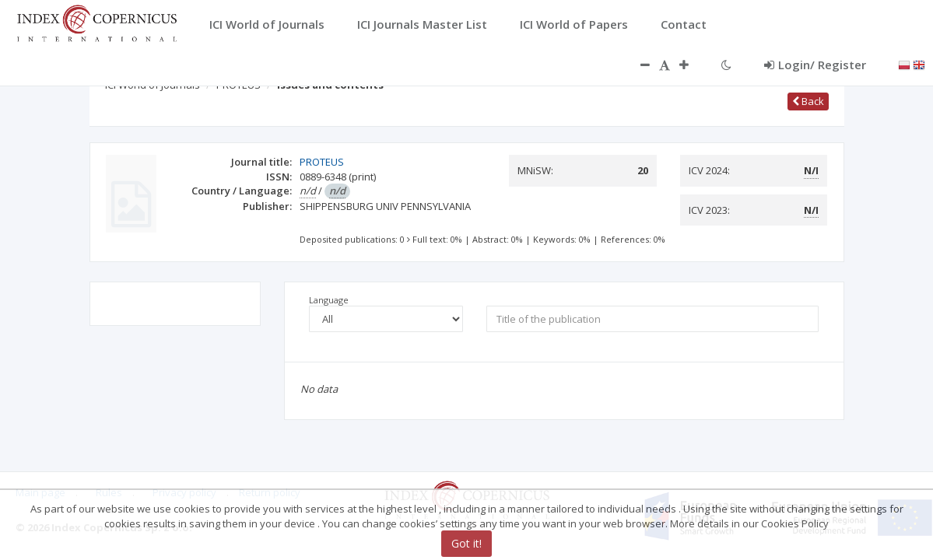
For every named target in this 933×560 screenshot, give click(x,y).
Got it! (466, 543)
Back (808, 101)
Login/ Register (815, 65)
